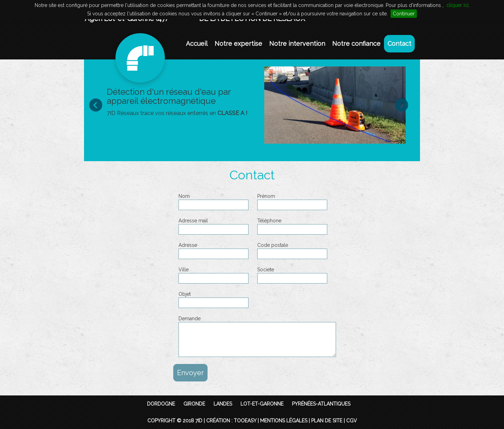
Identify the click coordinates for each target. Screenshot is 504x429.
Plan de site (327, 421)
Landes (223, 404)
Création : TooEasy (231, 421)
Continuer (404, 14)
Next (405, 105)
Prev (99, 105)
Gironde (194, 404)
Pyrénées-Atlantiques (321, 404)
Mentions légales (284, 421)
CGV (352, 421)
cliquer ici (457, 5)
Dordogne (161, 404)
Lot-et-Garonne (262, 404)
